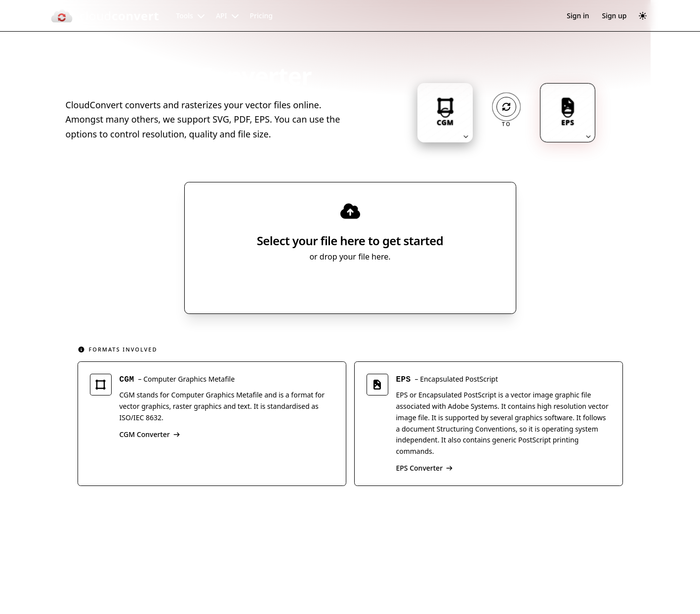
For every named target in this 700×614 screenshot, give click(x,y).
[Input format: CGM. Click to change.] (445, 113)
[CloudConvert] (105, 16)
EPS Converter (425, 469)
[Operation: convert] (506, 107)
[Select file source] (383, 285)
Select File (340, 285)
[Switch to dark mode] (643, 16)
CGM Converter (150, 436)
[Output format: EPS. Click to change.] (568, 113)
